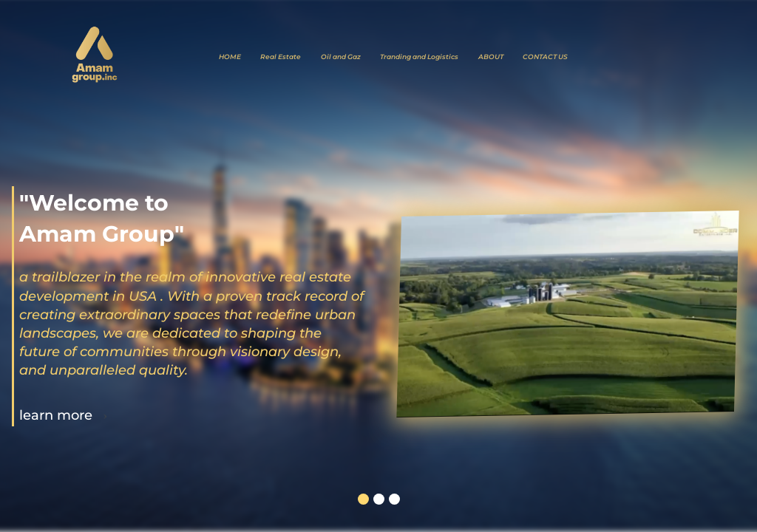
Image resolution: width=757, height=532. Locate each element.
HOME (230, 57)
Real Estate (281, 57)
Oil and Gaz (341, 57)
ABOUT (491, 57)
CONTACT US (545, 57)
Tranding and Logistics (419, 57)
